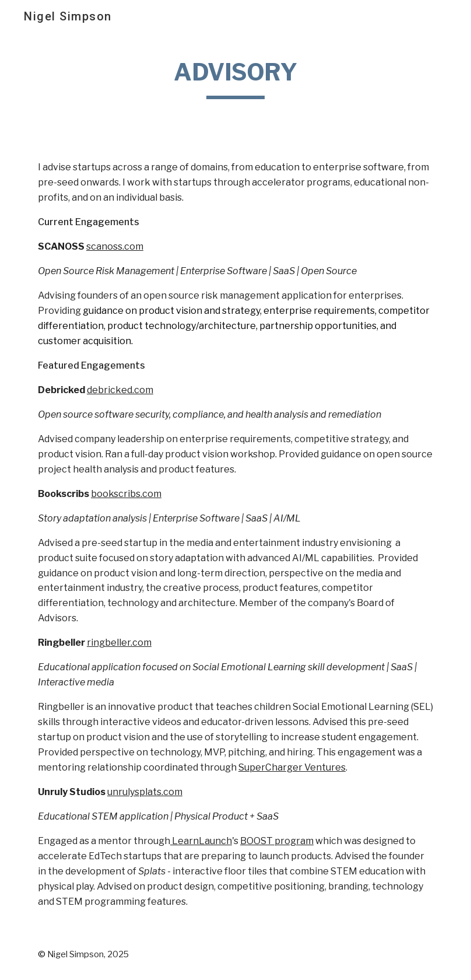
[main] (236, 76)
